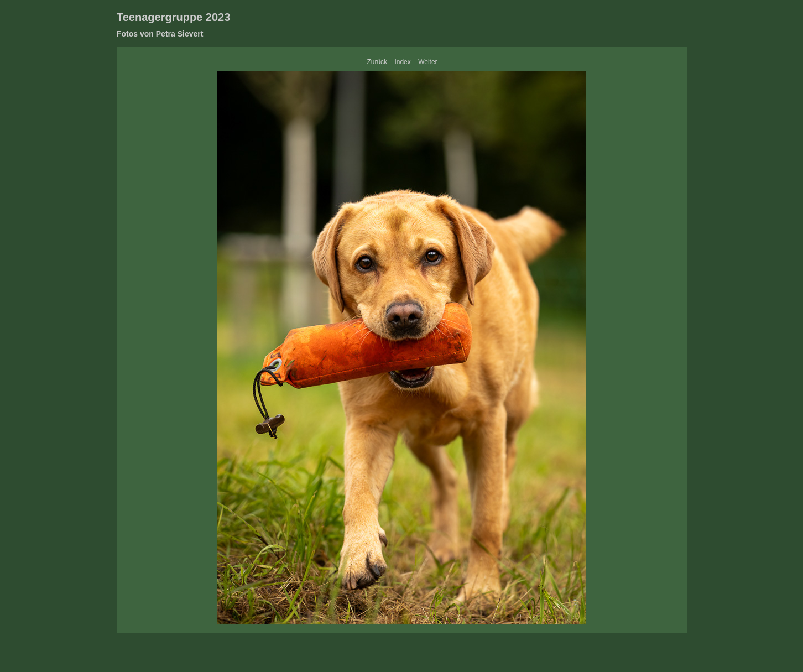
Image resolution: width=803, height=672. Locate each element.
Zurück (377, 62)
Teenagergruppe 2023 (173, 17)
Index (402, 62)
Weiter (427, 62)
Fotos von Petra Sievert (160, 34)
